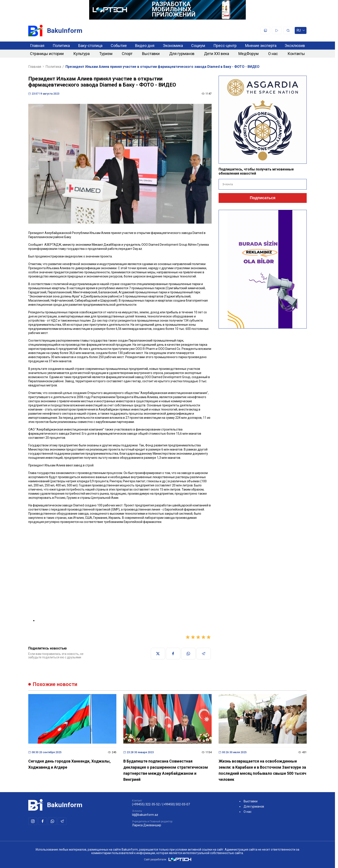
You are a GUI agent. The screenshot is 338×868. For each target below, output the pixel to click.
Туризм (106, 54)
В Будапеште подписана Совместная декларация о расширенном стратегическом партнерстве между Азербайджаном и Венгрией (166, 770)
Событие (119, 46)
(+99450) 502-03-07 (176, 804)
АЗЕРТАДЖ (53, 245)
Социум (198, 46)
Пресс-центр (225, 46)
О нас (273, 54)
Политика (61, 46)
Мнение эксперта (261, 46)
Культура (81, 54)
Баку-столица (90, 46)
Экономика (173, 46)
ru (301, 31)
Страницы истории (47, 54)
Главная (37, 46)
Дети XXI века (217, 54)
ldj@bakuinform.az (145, 815)
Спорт (127, 54)
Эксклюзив (295, 46)
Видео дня (145, 46)
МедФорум (248, 54)
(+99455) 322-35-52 (146, 804)
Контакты (296, 54)
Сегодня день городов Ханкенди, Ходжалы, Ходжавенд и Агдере (69, 764)
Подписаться (263, 198)
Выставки (151, 54)
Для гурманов (182, 54)
